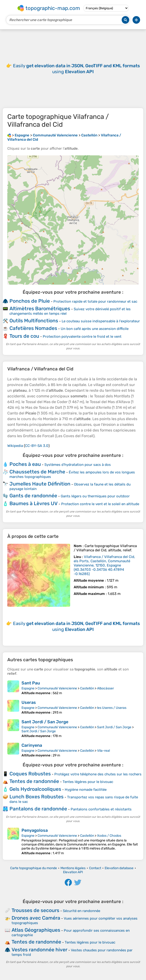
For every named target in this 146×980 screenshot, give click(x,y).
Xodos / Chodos (109, 836)
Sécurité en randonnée (82, 911)
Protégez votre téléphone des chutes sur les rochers (98, 774)
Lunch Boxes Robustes (36, 797)
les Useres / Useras (112, 708)
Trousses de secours (35, 910)
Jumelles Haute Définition (40, 484)
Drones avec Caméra (36, 918)
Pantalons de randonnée (38, 809)
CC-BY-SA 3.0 (37, 446)
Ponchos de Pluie (30, 301)
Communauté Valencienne (57, 688)
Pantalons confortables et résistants (101, 809)
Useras (29, 702)
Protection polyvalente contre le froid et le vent (82, 337)
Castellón (87, 688)
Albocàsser (105, 688)
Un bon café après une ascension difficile (95, 329)
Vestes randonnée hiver (39, 950)
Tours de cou (24, 336)
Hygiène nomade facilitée (86, 790)
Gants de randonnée (33, 496)
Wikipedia (15, 446)
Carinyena (32, 745)
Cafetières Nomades (33, 328)
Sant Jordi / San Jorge (45, 722)
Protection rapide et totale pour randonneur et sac (95, 301)
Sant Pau (31, 683)
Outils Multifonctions (34, 321)
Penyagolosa (35, 830)
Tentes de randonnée (34, 781)
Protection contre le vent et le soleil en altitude (100, 504)
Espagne (28, 688)
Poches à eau (25, 464)
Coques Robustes (30, 774)
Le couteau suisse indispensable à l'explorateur (101, 321)
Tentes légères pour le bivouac (88, 782)
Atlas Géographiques (36, 930)
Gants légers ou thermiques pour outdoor (95, 496)
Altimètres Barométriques (40, 308)
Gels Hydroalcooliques (35, 789)
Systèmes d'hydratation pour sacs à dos (78, 465)
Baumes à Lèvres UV (34, 503)
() (104, 565)
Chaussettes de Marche (37, 472)
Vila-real (103, 751)
